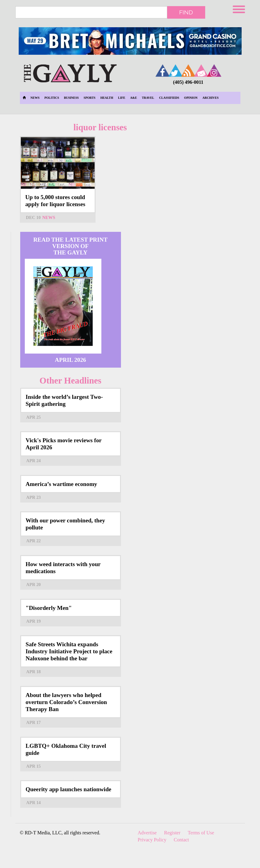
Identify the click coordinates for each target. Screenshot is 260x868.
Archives (211, 98)
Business (71, 98)
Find (186, 12)
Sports (90, 98)
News (35, 98)
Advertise (147, 833)
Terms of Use (201, 833)
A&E (134, 98)
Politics (52, 98)
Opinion (191, 98)
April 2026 (70, 360)
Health (107, 98)
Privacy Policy (152, 840)
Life (122, 98)
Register (172, 833)
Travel (148, 98)
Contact (181, 840)
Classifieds (169, 98)
